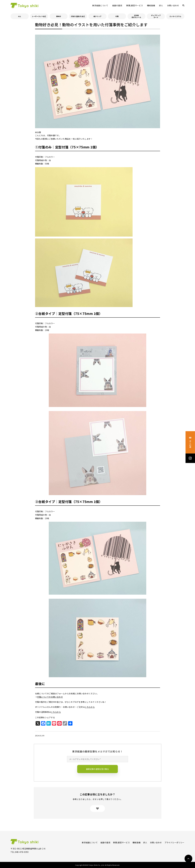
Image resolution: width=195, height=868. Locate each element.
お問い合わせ (173, 5)
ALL (20, 16)
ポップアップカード (156, 16)
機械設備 (151, 5)
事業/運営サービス (135, 5)
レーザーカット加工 (39, 16)
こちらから (90, 707)
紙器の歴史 (117, 5)
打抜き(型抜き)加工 (78, 16)
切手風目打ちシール (136, 16)
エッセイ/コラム (175, 16)
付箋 (117, 16)
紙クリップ (98, 16)
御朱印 (59, 16)
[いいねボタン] (97, 809)
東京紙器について (100, 5)
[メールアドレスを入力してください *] (97, 759)
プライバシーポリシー (174, 842)
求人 (161, 5)
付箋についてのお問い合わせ (50, 697)
